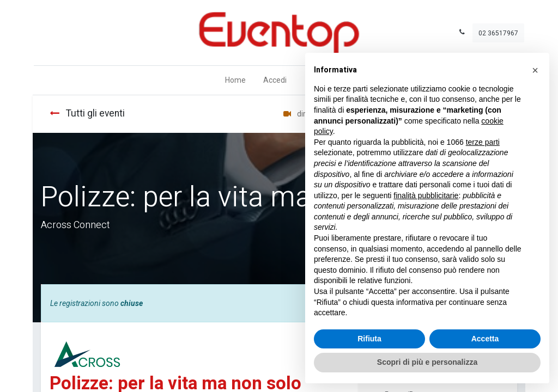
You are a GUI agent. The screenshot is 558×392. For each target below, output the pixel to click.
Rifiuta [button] (369, 339)
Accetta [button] (485, 339)
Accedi (275, 80)
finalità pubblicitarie (426, 195)
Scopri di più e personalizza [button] (427, 362)
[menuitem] (235, 80)
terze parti (483, 142)
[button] (535, 70)
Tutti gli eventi (87, 114)
